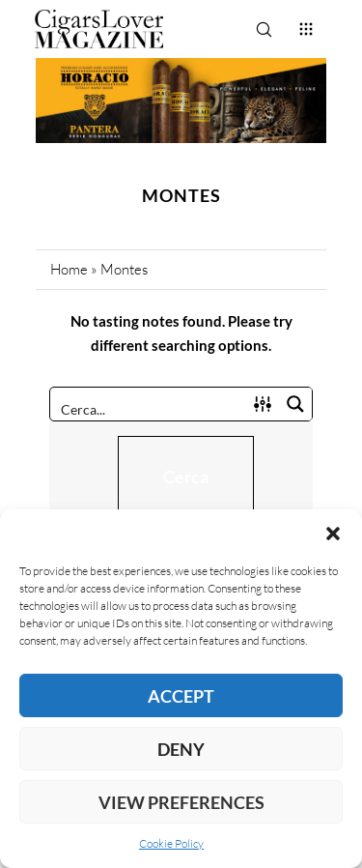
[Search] (264, 29)
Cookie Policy (171, 843)
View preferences (181, 802)
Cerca (186, 477)
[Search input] (149, 408)
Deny (181, 749)
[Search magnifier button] (295, 404)
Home (69, 269)
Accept (181, 696)
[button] (333, 534)
